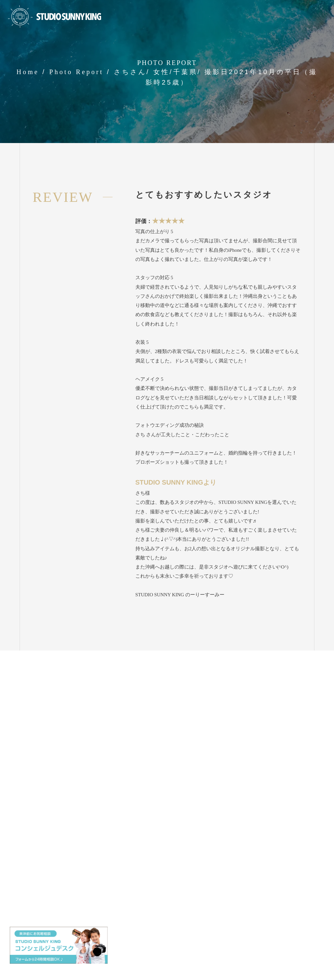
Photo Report (76, 72)
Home (28, 72)
